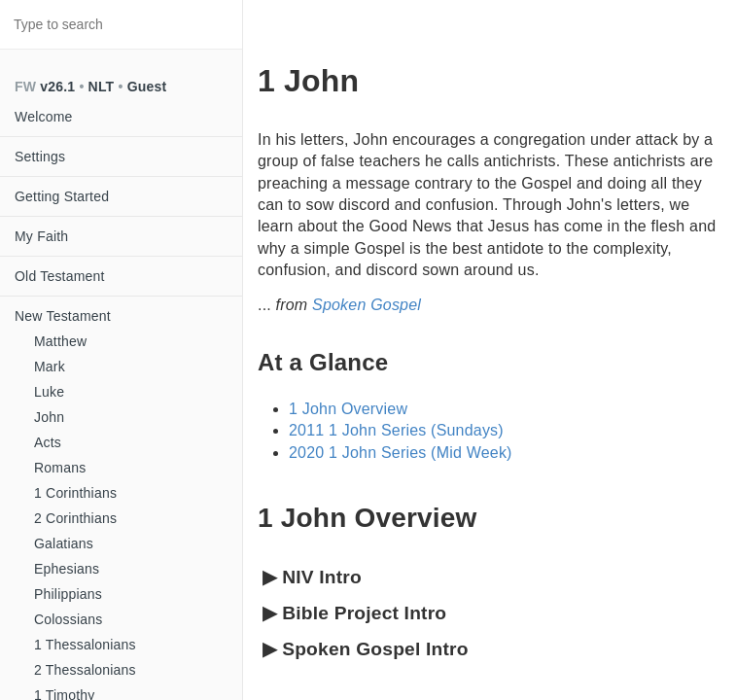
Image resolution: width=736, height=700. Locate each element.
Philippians (68, 594)
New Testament (63, 316)
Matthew (60, 341)
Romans (60, 468)
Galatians (64, 543)
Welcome (44, 117)
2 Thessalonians (85, 670)
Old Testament (60, 276)
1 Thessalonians (85, 645)
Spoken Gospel (367, 305)
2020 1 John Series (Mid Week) (401, 453)
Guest (147, 87)
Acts (48, 442)
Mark (50, 367)
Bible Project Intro (354, 614)
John (49, 417)
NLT (102, 87)
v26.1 (57, 87)
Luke (49, 392)
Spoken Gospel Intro (366, 650)
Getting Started (62, 196)
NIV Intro (312, 578)
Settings (40, 157)
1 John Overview (348, 409)
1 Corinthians (75, 493)
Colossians (68, 619)
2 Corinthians (75, 518)
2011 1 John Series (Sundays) (396, 430)
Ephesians (67, 569)
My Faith (41, 236)
